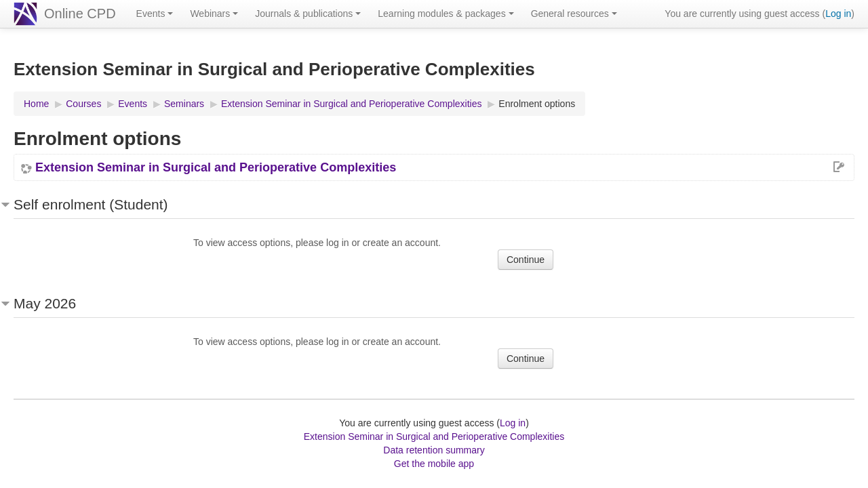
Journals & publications (308, 14)
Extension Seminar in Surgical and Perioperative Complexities (216, 167)
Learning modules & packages (446, 14)
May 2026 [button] (45, 303)
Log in (838, 14)
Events (155, 14)
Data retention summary (434, 450)
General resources (574, 14)
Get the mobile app (434, 464)
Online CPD (80, 14)
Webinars (214, 14)
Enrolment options (537, 104)
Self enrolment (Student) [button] (91, 204)
